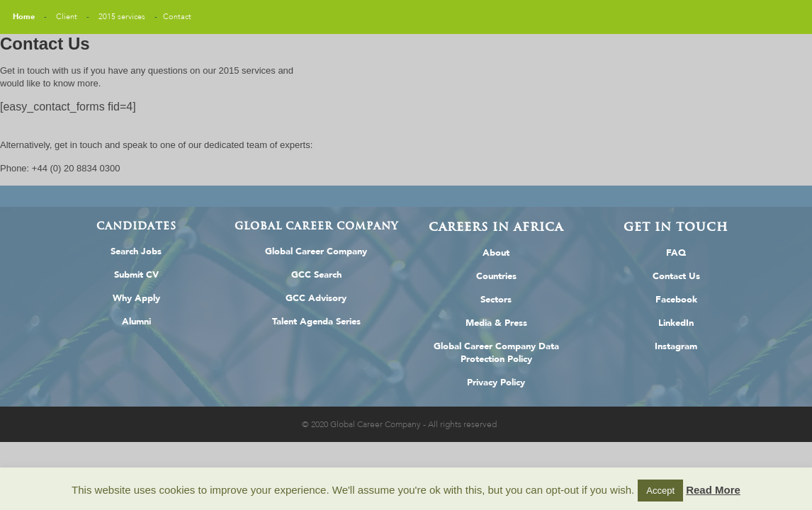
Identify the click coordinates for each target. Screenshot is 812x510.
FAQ (676, 253)
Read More (713, 490)
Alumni (136, 322)
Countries (496, 276)
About (496, 253)
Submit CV (136, 275)
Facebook (676, 300)
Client (67, 17)
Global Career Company (316, 251)
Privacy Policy (496, 382)
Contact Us (676, 276)
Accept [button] (660, 491)
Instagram (676, 346)
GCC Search (316, 275)
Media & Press (496, 323)
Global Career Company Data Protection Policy (496, 353)
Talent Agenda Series (316, 322)
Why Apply (136, 298)
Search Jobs (136, 251)
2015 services (122, 17)
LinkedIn (676, 323)
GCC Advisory (316, 298)
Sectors (496, 300)
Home (24, 17)
